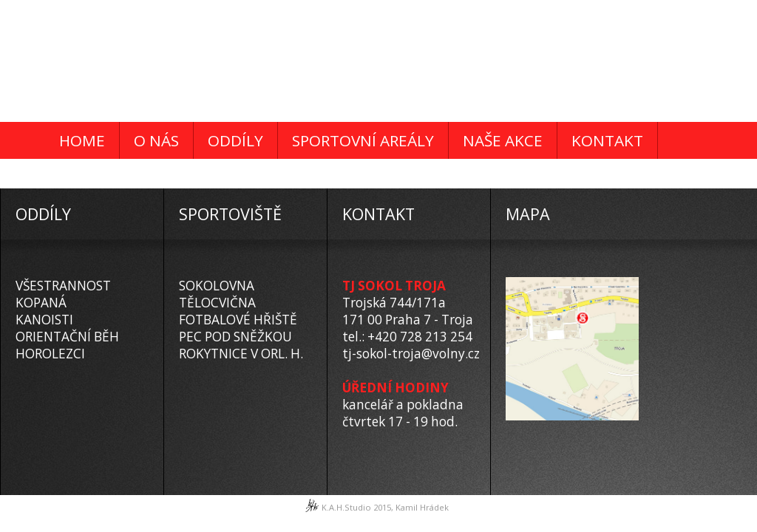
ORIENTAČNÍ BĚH (67, 337)
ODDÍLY (235, 140)
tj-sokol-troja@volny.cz (411, 354)
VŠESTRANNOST (63, 286)
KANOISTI (44, 320)
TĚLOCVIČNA (217, 303)
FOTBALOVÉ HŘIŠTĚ (238, 320)
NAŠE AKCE (503, 140)
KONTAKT (607, 140)
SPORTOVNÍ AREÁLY (363, 140)
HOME (82, 140)
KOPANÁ (41, 303)
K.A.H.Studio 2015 (356, 507)
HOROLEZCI (50, 354)
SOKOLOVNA (217, 286)
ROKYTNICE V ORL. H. (241, 354)
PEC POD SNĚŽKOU (235, 337)
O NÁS (156, 140)
